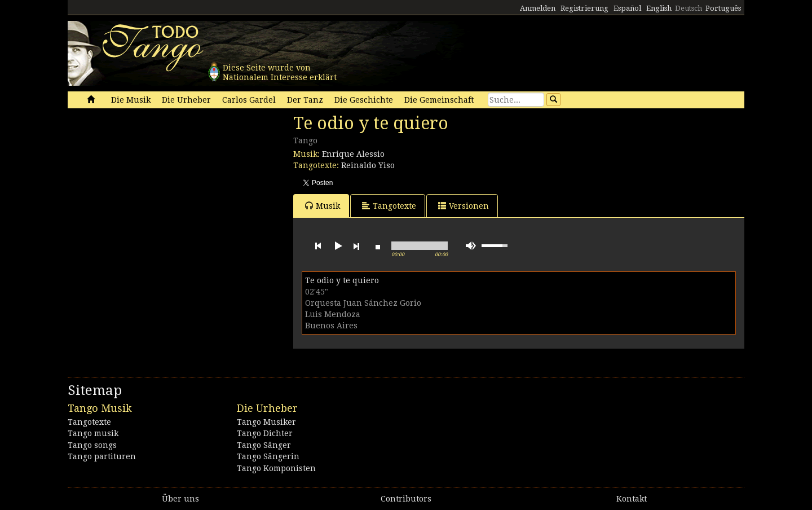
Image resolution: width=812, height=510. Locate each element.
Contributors (406, 499)
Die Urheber (186, 100)
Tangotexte (389, 206)
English (659, 8)
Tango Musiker (266, 422)
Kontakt (632, 499)
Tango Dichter (265, 433)
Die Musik (131, 100)
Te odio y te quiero (342, 280)
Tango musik (93, 433)
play (337, 246)
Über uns (180, 499)
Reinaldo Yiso (368, 165)
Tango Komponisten (276, 468)
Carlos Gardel (249, 100)
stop (378, 246)
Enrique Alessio (353, 154)
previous (318, 246)
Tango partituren (102, 456)
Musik (323, 206)
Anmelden (538, 8)
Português (723, 8)
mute (471, 246)
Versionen (464, 206)
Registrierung (584, 8)
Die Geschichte (364, 100)
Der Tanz (305, 100)
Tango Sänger (264, 445)
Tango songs (92, 445)
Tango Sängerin (268, 456)
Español (627, 8)
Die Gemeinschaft (439, 100)
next (356, 246)
